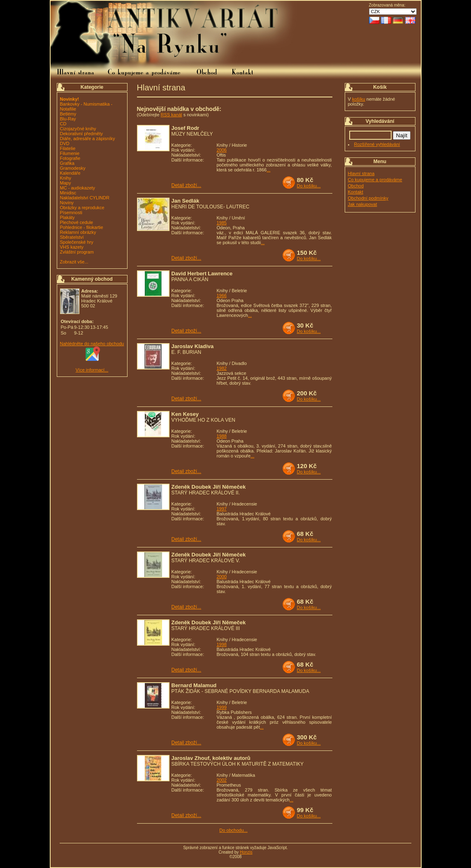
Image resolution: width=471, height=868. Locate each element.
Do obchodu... (233, 830)
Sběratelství (72, 237)
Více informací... (92, 370)
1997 (222, 509)
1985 (222, 223)
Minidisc (68, 193)
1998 (222, 644)
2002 (222, 780)
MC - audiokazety (78, 188)
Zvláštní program (77, 252)
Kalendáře (70, 173)
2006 (222, 150)
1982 (222, 368)
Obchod (356, 186)
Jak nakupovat (363, 204)
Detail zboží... (187, 185)
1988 (222, 436)
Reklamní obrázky (78, 232)
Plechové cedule (77, 222)
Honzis (246, 852)
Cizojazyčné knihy (78, 129)
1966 (222, 295)
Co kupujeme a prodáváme (375, 180)
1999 (222, 707)
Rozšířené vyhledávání (377, 144)
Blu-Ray (68, 119)
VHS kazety (72, 247)
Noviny (67, 203)
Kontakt (356, 192)
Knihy (66, 178)
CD (63, 124)
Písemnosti (71, 212)
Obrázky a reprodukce (82, 208)
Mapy (66, 183)
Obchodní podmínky (368, 198)
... (268, 170)
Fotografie (70, 158)
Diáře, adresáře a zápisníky (88, 139)
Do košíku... (309, 186)
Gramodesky (73, 168)
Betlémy (68, 114)
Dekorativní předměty (82, 134)
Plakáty (67, 217)
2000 (222, 577)
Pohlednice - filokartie (82, 227)
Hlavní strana (361, 173)
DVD (65, 143)
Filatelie (68, 148)
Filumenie (70, 153)
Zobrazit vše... (74, 262)
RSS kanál (172, 115)
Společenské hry (77, 242)
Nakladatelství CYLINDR (85, 198)
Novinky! (70, 99)
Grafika (67, 163)
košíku (359, 99)
